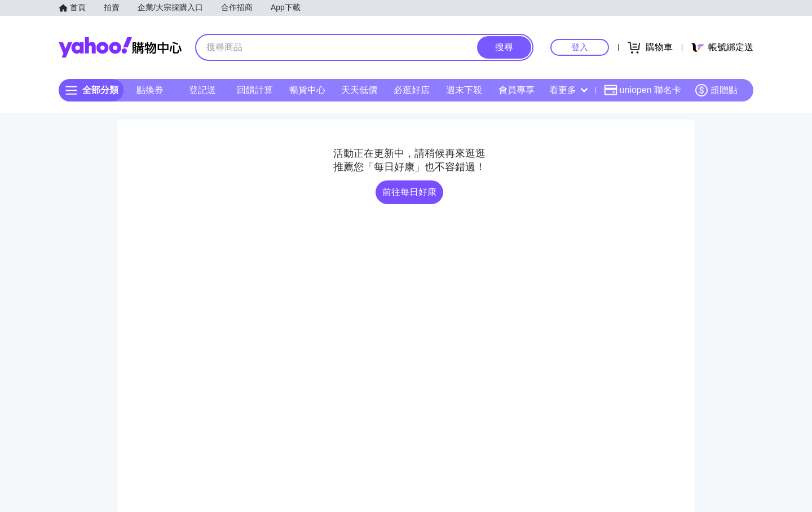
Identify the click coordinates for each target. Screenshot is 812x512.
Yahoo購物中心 (120, 47)
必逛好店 (412, 90)
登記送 (202, 90)
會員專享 (517, 90)
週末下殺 (464, 90)
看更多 (568, 90)
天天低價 (359, 90)
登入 (580, 47)
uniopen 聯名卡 (643, 90)
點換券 (150, 90)
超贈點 (716, 90)
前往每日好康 (409, 192)
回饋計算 (255, 90)
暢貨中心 (307, 90)
